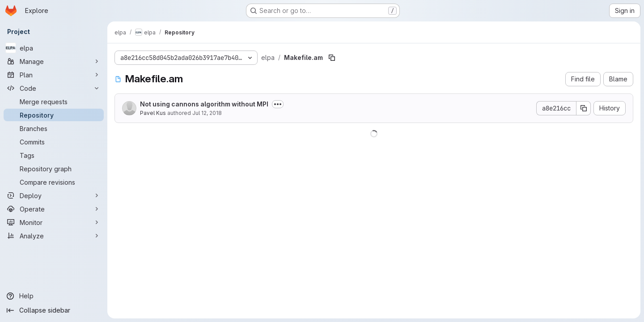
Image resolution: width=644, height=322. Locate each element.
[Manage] (54, 61)
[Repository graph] (54, 169)
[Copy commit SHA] (584, 108)
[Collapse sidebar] (54, 310)
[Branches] (54, 128)
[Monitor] (54, 222)
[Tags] (54, 155)
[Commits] (54, 142)
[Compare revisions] (54, 182)
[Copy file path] (332, 58)
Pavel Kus (153, 113)
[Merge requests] (54, 102)
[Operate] (54, 209)
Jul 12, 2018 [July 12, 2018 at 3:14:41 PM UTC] (207, 113)
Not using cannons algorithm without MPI (204, 104)
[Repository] (54, 115)
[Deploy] (54, 195)
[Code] (54, 88)
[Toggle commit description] (278, 104)
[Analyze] (54, 236)
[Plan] (54, 75)
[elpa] (54, 48)
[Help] (54, 296)
